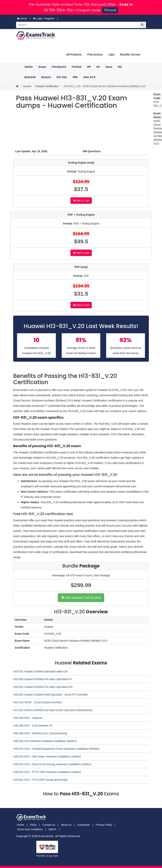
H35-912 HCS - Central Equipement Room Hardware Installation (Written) (56, 749)
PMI (75, 77)
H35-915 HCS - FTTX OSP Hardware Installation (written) (47, 772)
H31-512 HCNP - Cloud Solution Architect (38, 702)
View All (89, 77)
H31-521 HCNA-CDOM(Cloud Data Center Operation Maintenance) (53, 710)
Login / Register (44, 18)
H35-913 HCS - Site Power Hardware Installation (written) (47, 757)
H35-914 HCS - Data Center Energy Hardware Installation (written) (52, 764)
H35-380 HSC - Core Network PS (33, 726)
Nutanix (46, 77)
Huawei (27, 86)
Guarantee (84, 825)
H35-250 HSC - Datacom (28, 718)
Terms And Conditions (30, 829)
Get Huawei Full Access (81, 598)
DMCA (52, 829)
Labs (111, 55)
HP (89, 67)
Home (22, 18)
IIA (98, 67)
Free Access (95, 55)
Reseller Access (130, 55)
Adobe (29, 67)
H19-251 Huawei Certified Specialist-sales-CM (40, 671)
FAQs (33, 825)
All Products (74, 55)
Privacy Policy (104, 825)
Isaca (109, 67)
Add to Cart (81, 201)
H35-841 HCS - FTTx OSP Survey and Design (40, 780)
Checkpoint (59, 67)
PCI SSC (62, 77)
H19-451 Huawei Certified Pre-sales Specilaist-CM (43, 687)
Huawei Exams (84, 575)
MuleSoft (30, 77)
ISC (120, 67)
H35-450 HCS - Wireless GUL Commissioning (40, 733)
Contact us (49, 825)
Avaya (42, 67)
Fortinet (77, 67)
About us (66, 825)
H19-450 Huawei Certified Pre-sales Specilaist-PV (43, 679)
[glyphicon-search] (142, 25)
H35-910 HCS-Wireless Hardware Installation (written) (45, 741)
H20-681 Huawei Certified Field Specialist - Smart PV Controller (51, 695)
